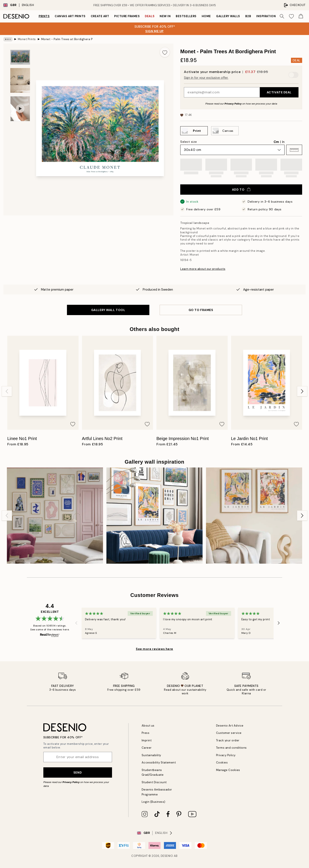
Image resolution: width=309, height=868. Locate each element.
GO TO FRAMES (201, 310)
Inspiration (266, 16)
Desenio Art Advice (230, 726)
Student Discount (154, 782)
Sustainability (151, 755)
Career (147, 748)
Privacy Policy (233, 104)
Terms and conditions (231, 748)
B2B (248, 16)
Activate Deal (279, 92)
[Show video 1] (20, 109)
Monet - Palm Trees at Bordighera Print (67, 39)
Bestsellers (186, 16)
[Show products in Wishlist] (291, 16)
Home (206, 16)
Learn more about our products (203, 269)
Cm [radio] (276, 142)
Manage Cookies (228, 770)
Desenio (167, 856)
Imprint (147, 740)
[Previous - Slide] (7, 391)
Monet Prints (27, 39)
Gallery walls (228, 16)
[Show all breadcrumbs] (8, 39)
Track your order (228, 740)
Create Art (100, 16)
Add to (241, 190)
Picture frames (127, 16)
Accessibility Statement (159, 763)
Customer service (229, 733)
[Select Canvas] (225, 131)
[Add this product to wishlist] (165, 52)
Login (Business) (154, 802)
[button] (294, 150)
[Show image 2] (20, 80)
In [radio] (283, 142)
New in (165, 16)
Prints (44, 16)
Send (78, 772)
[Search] (282, 16)
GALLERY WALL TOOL (108, 310)
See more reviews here (154, 649)
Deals (150, 16)
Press (146, 733)
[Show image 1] (20, 57)
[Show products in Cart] (301, 16)
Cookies (222, 763)
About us (148, 726)
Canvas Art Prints (70, 16)
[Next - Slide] (302, 391)
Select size (189, 142)
